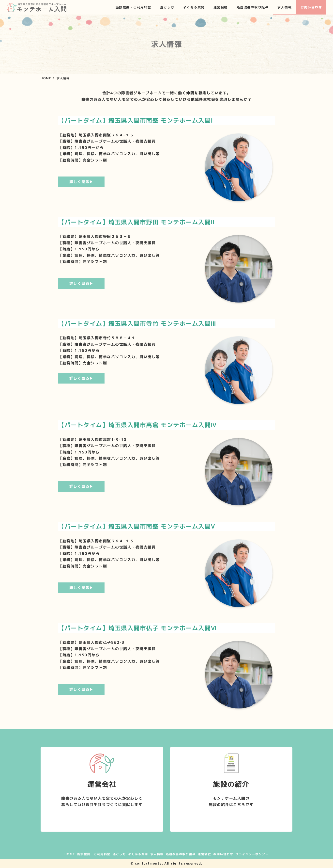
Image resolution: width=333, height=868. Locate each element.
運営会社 (204, 854)
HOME (70, 854)
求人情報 (157, 854)
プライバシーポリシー (252, 854)
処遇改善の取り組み (181, 854)
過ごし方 (119, 854)
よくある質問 (138, 854)
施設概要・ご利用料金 (94, 854)
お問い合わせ (223, 854)
